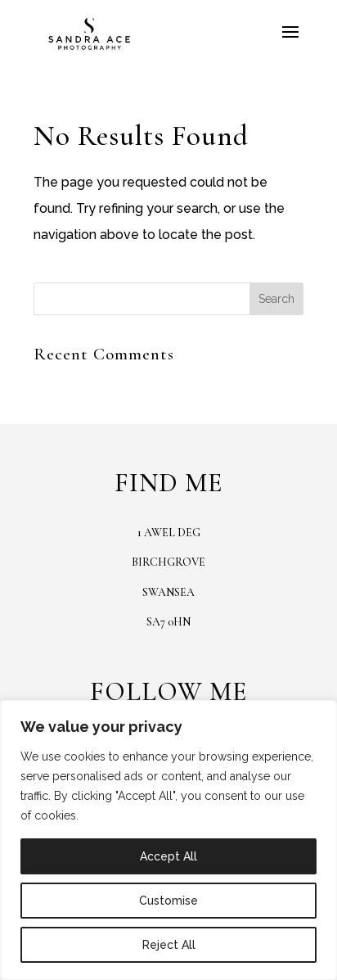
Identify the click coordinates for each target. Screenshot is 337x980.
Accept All (168, 856)
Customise (168, 901)
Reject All (169, 945)
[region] (168, 840)
